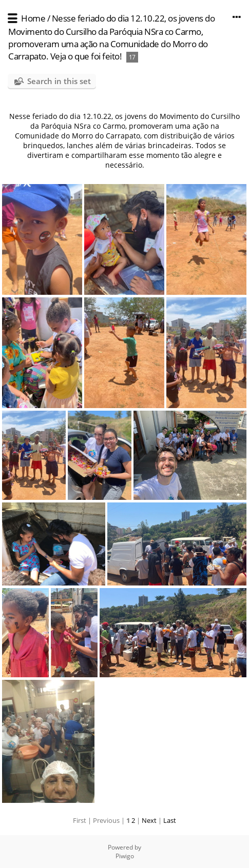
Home (33, 18)
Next (149, 820)
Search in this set (59, 81)
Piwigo (125, 856)
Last (170, 820)
